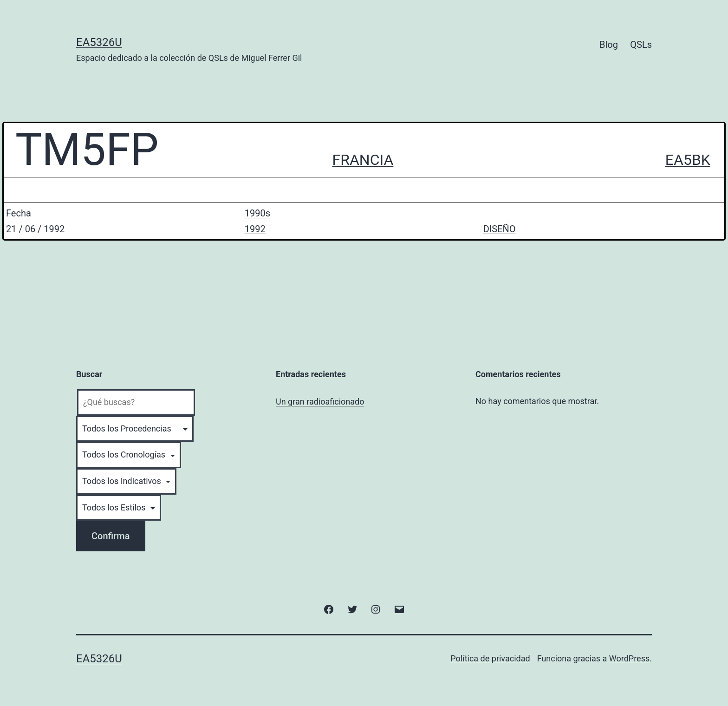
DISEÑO (500, 229)
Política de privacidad (490, 658)
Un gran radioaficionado (320, 402)
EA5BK (688, 160)
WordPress (629, 658)
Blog (609, 45)
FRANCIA (363, 160)
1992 (255, 229)
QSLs (641, 45)
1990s (257, 213)
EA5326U (99, 42)
